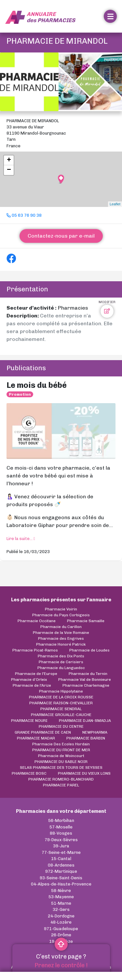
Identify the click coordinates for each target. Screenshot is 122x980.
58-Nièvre (61, 891)
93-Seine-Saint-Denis (61, 878)
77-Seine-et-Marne (61, 852)
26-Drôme (61, 935)
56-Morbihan (61, 820)
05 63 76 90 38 (24, 215)
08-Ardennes (61, 865)
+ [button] (9, 160)
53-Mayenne (61, 897)
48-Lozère (61, 922)
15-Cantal (61, 859)
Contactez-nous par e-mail (61, 236)
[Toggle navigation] (110, 16)
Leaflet (115, 204)
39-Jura (61, 846)
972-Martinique (61, 871)
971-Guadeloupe (61, 929)
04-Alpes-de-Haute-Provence (61, 884)
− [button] (9, 170)
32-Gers (61, 909)
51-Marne (61, 903)
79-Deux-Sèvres (61, 840)
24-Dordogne (61, 916)
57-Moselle (61, 827)
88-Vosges (61, 833)
